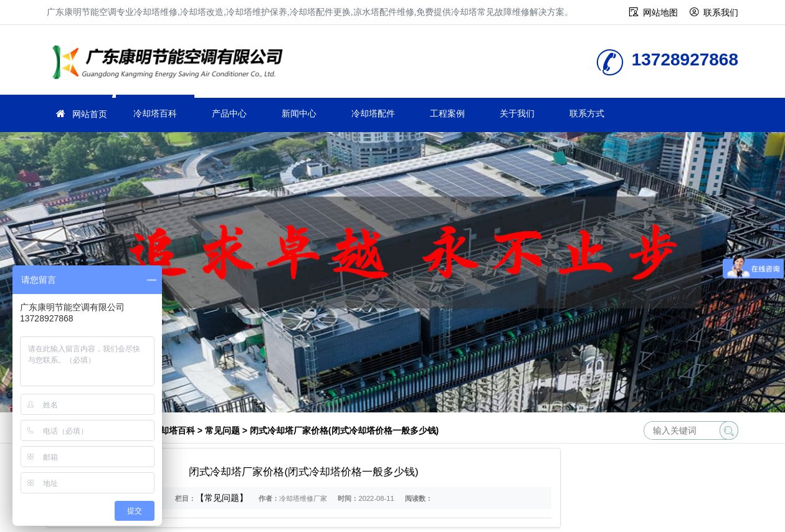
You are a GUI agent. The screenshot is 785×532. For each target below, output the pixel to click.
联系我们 (721, 12)
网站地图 (660, 12)
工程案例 (447, 113)
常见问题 (222, 430)
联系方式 (587, 113)
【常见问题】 (222, 498)
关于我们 (517, 113)
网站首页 (90, 114)
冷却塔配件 (373, 113)
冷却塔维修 (171, 64)
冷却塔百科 (155, 113)
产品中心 (229, 113)
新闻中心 (299, 113)
